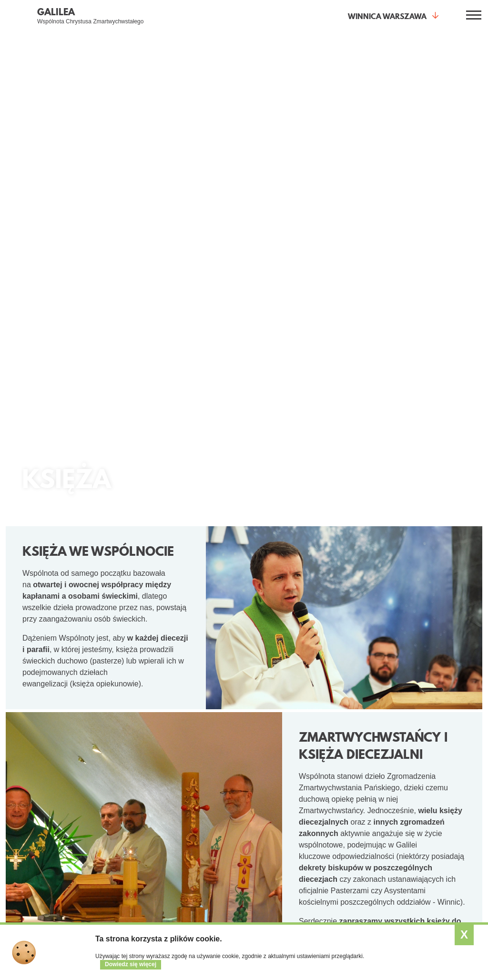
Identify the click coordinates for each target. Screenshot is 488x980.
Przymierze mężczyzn (203, 818)
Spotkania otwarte (111, 773)
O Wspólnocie (63, 688)
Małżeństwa (188, 832)
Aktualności (379, 688)
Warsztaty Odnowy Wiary (118, 849)
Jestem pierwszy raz (120, 792)
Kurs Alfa (103, 866)
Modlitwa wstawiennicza (112, 883)
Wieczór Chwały (114, 832)
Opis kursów (429, 832)
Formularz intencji (116, 900)
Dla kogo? (191, 769)
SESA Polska (430, 858)
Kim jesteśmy (350, 792)
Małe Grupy (214, 688)
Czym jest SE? (432, 792)
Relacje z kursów (436, 845)
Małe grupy (107, 805)
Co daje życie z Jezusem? (36, 773)
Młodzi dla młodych (198, 792)
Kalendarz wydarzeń (280, 805)
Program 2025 (432, 805)
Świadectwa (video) (39, 805)
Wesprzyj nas (350, 832)
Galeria (341, 818)
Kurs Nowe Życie (115, 818)
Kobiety (181, 805)
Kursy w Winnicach (438, 818)
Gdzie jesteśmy (353, 805)
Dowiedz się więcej (131, 964)
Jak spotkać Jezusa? (41, 792)
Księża (180, 845)
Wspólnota (353, 769)
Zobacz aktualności (279, 792)
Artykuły (262, 818)
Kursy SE (427, 769)
